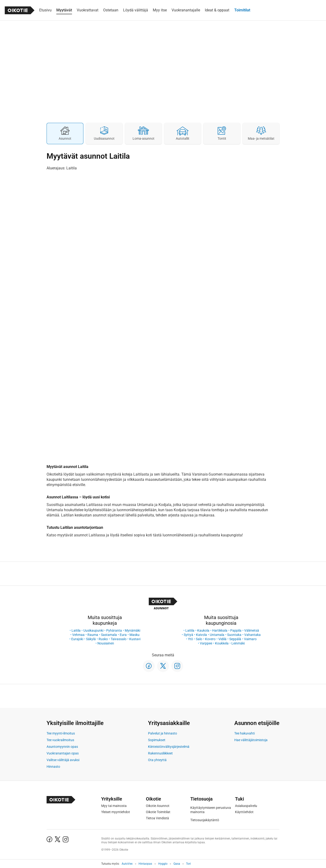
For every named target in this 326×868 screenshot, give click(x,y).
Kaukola (203, 630)
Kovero (210, 639)
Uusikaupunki (93, 630)
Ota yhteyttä (157, 760)
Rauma (93, 635)
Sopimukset (157, 740)
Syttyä (188, 635)
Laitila (76, 630)
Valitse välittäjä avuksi (63, 760)
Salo (199, 639)
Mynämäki (132, 630)
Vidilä (222, 639)
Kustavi (135, 639)
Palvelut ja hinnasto (163, 733)
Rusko (103, 639)
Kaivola (201, 635)
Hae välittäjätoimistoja (251, 740)
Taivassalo (119, 639)
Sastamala (109, 635)
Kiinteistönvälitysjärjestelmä (169, 747)
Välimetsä (252, 630)
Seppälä (235, 639)
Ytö (190, 639)
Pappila (236, 630)
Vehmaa (78, 635)
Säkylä (91, 639)
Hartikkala (220, 630)
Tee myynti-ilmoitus (61, 733)
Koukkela (222, 643)
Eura (123, 635)
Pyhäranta (114, 630)
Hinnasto (53, 767)
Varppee (206, 643)
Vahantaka (252, 635)
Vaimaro (250, 639)
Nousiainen (106, 643)
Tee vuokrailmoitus (60, 740)
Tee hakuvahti (244, 733)
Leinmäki (238, 643)
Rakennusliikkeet (160, 753)
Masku (134, 635)
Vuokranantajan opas (63, 753)
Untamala (217, 635)
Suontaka (234, 635)
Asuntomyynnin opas (62, 747)
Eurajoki (77, 639)
